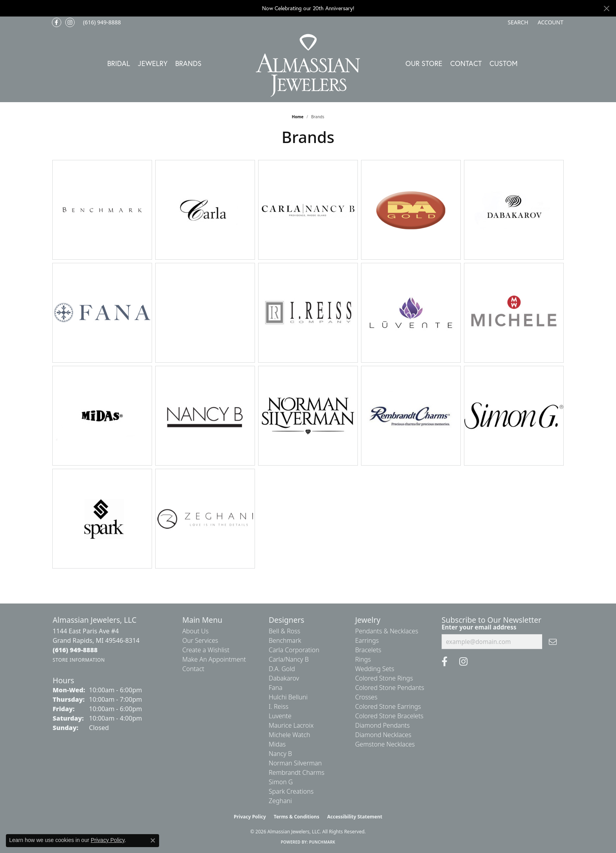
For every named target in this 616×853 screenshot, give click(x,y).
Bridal (119, 63)
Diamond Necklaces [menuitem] (383, 735)
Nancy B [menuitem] (280, 754)
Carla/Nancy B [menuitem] (289, 659)
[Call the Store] (75, 650)
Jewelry (153, 63)
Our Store (424, 63)
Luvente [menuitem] (280, 716)
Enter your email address (479, 627)
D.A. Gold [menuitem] (282, 669)
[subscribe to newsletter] (553, 642)
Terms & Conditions (297, 817)
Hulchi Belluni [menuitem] (288, 697)
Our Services (200, 640)
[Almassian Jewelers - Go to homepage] (308, 65)
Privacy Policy (250, 817)
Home (298, 117)
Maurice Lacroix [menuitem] (291, 725)
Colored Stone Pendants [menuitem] (390, 688)
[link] (101, 22)
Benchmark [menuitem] (285, 640)
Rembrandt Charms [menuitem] (297, 772)
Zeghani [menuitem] (280, 801)
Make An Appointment (214, 659)
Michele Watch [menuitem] (290, 735)
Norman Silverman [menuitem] (295, 763)
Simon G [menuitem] (281, 782)
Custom (504, 63)
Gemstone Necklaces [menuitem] (385, 744)
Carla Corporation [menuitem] (294, 650)
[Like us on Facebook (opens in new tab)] (57, 22)
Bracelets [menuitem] (368, 650)
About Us (195, 631)
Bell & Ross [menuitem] (284, 631)
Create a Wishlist (206, 650)
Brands (188, 63)
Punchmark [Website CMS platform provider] (322, 842)
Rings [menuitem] (363, 659)
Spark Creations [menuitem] (291, 791)
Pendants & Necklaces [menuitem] (387, 631)
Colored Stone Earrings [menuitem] (388, 706)
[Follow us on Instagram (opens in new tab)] (70, 22)
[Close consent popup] (153, 840)
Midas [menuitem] (277, 744)
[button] (517, 22)
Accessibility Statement (355, 817)
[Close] (606, 8)
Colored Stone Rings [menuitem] (384, 678)
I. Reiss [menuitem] (279, 706)
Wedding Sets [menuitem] (375, 669)
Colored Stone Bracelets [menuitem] (389, 716)
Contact (466, 63)
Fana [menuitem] (276, 688)
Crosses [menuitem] (366, 697)
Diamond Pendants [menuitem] (382, 725)
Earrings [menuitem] (367, 640)
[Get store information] (79, 660)
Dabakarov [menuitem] (284, 678)
